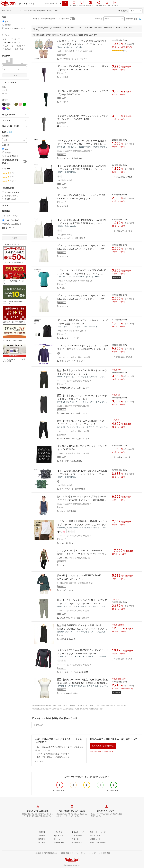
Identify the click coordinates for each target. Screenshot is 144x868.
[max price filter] (21, 70)
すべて (6, 220)
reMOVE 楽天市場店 (68, 639)
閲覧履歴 (99, 4)
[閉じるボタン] (139, 29)
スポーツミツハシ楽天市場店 (71, 461)
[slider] (2, 65)
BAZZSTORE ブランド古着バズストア (74, 388)
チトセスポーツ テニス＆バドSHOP (74, 672)
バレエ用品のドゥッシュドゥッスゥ (73, 59)
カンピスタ (64, 77)
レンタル (6, 94)
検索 (15, 75)
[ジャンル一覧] (77, 836)
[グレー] (8, 104)
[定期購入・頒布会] (3, 196)
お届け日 (6, 145)
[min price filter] (8, 70)
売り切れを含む (9, 199)
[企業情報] (38, 853)
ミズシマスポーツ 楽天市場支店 (73, 238)
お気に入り (107, 4)
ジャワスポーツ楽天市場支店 (71, 158)
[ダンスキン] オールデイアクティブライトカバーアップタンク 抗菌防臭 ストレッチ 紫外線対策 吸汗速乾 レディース (82, 500)
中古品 (5, 90)
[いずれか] (12, 220)
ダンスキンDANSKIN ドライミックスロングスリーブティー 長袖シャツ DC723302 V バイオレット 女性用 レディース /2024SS (83, 349)
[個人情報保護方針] (51, 853)
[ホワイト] (12, 104)
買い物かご (74, 4)
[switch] (25, 161)
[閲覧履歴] (42, 839)
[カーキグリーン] (16, 104)
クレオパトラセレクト (68, 543)
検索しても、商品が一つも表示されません (53, 757)
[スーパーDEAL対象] (3, 192)
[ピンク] (20, 104)
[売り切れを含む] (3, 199)
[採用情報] (106, 853)
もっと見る (39, 761)
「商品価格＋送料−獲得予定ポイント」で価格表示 (50, 19)
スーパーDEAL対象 (11, 192)
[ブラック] (4, 104)
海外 (9, 132)
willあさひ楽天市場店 (68, 511)
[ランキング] (58, 839)
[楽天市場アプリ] (78, 843)
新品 (4, 87)
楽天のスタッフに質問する (103, 746)
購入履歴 (115, 4)
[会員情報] (42, 832)
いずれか (15, 220)
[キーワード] (15, 216)
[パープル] (4, 108)
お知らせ (82, 4)
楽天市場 (8, 4)
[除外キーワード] (15, 233)
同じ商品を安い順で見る (123, 177)
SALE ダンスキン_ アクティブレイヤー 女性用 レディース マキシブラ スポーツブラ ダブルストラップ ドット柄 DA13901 (82, 144)
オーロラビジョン (67, 590)
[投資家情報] (65, 853)
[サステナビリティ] (79, 853)
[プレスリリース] (94, 853)
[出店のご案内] (95, 836)
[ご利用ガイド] (95, 839)
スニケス (63, 565)
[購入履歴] (42, 843)
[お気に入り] (58, 832)
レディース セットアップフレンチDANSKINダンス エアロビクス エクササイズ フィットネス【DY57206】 (83, 274)
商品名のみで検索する (12, 224)
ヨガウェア (38, 725)
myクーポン (90, 4)
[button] (65, 4)
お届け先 (6, 136)
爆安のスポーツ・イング (69, 338)
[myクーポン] (58, 836)
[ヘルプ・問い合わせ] (98, 843)
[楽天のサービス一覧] (98, 832)
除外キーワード (8, 228)
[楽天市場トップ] (78, 832)
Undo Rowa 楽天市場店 (69, 693)
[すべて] (3, 220)
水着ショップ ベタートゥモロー (73, 361)
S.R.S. (62, 288)
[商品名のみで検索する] (3, 224)
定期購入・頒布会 (10, 196)
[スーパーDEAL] (59, 843)
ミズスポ (63, 188)
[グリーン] (24, 104)
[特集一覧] (75, 839)
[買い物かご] (43, 836)
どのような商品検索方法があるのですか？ (53, 754)
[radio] (3, 21)
